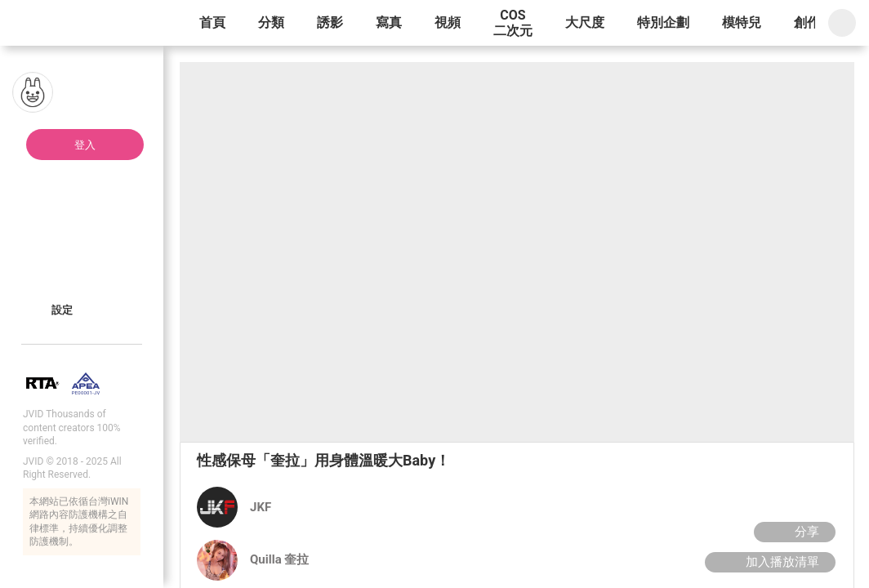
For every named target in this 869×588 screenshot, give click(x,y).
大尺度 (585, 22)
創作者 (813, 22)
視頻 (448, 22)
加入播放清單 (768, 562)
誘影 (330, 22)
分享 (793, 532)
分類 (271, 22)
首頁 (212, 22)
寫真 (389, 22)
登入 (85, 145)
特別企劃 (663, 22)
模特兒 (742, 22)
